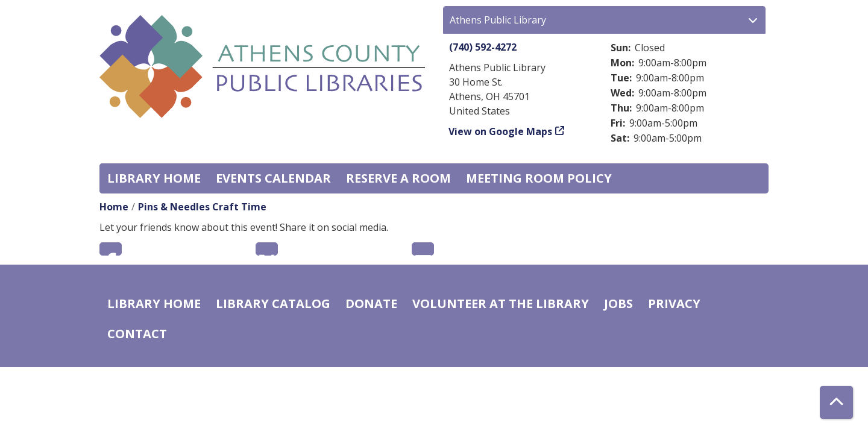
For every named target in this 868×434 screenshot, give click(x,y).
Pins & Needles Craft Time (202, 207)
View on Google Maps (501, 131)
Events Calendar (273, 178)
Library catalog (273, 303)
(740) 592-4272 (483, 47)
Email (423, 249)
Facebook (111, 249)
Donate (371, 303)
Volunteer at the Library (501, 303)
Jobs (618, 303)
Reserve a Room (398, 178)
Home (114, 207)
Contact (137, 334)
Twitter (267, 249)
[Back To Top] (836, 402)
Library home (154, 178)
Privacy (674, 303)
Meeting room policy (539, 178)
